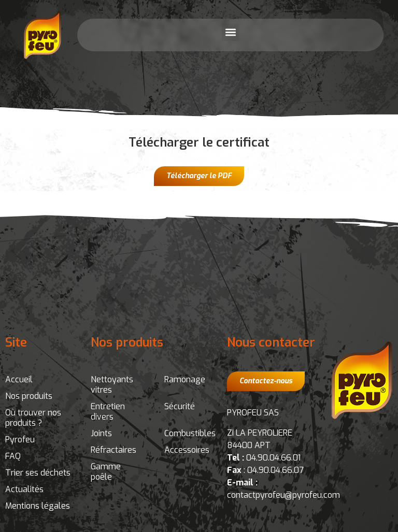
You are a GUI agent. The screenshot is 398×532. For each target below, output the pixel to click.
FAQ (13, 456)
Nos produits (29, 396)
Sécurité (180, 406)
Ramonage (185, 379)
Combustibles (190, 433)
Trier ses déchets (38, 473)
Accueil (19, 379)
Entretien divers (108, 412)
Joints (101, 433)
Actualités (24, 489)
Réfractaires (113, 450)
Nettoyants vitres (112, 385)
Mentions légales (38, 506)
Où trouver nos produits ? (33, 418)
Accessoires (187, 450)
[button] (230, 32)
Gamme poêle (106, 472)
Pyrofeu (20, 440)
